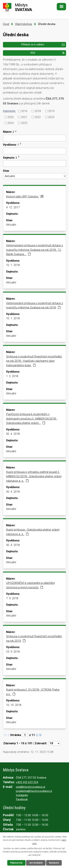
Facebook (22, 799)
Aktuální (11, 225)
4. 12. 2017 (13, 207)
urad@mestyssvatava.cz (31, 787)
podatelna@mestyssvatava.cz (34, 791)
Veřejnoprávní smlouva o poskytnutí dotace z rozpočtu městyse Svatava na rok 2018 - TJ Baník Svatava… (34, 250)
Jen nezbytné (36, 863)
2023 (51, 117)
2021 (24, 117)
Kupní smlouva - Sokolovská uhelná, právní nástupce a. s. (33, 532)
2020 (11, 117)
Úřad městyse (24, 24)
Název (9, 132)
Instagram (22, 795)
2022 (38, 117)
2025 (24, 123)
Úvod (6, 24)
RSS (47, 53)
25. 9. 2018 (13, 652)
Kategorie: (9, 111)
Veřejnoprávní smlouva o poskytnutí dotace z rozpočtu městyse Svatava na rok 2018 (34, 305)
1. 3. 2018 (12, 376)
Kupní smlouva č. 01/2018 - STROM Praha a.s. (33, 692)
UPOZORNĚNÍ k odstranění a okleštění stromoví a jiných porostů (30, 585)
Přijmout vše (16, 863)
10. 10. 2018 (14, 705)
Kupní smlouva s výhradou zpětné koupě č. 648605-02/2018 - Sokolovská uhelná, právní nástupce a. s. (34, 476)
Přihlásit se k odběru (43, 45)
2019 (51, 111)
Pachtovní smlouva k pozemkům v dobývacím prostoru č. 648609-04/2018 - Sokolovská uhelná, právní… (32, 418)
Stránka (16, 735)
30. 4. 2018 (13, 434)
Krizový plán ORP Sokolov (25, 196)
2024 (11, 123)
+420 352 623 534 (27, 782)
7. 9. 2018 (12, 598)
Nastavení (54, 863)
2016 (24, 111)
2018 (38, 111)
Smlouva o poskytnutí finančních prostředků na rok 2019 (34, 638)
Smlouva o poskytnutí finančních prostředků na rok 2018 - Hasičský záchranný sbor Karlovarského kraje (34, 361)
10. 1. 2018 (13, 265)
